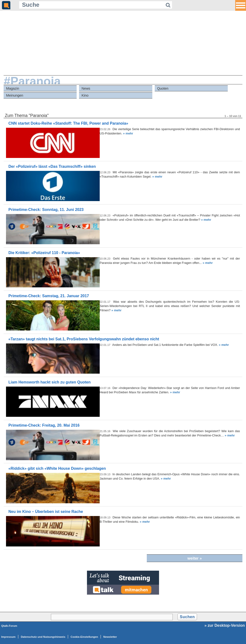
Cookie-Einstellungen (84, 637)
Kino (85, 95)
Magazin (12, 88)
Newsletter (110, 637)
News (86, 88)
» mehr (128, 133)
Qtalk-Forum (9, 626)
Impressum (8, 637)
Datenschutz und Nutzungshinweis (43, 637)
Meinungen (15, 95)
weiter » (195, 558)
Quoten (163, 88)
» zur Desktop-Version (225, 625)
